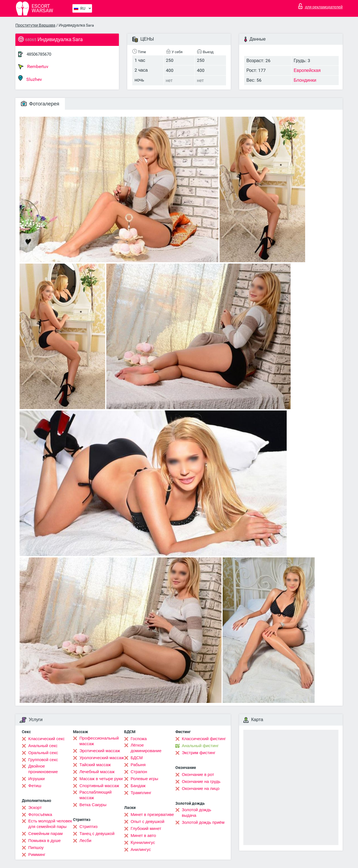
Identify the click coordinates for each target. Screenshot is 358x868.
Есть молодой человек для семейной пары (50, 824)
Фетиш (35, 786)
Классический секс (46, 739)
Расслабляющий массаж (96, 795)
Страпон (139, 772)
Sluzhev (30, 78)
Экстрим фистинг (199, 753)
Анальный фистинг (200, 746)
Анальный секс (43, 746)
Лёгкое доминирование (146, 748)
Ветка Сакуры (93, 805)
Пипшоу (36, 848)
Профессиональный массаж (99, 741)
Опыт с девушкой (148, 822)
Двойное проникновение (43, 769)
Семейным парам (45, 834)
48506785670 (39, 54)
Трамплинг (141, 793)
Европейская (307, 70)
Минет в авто (143, 836)
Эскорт (35, 808)
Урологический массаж (102, 758)
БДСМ (137, 758)
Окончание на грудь (201, 782)
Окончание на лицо (201, 789)
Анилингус (141, 850)
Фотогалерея (40, 104)
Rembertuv (33, 67)
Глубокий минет (146, 829)
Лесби (85, 841)
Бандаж (138, 786)
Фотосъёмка (40, 815)
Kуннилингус (143, 843)
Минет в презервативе (152, 815)
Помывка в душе (44, 841)
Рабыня (138, 765)
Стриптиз (89, 827)
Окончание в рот (198, 775)
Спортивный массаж (99, 786)
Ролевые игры (144, 779)
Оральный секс (43, 753)
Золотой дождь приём (203, 822)
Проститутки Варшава (35, 25)
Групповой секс (43, 760)
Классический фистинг (204, 739)
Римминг (37, 855)
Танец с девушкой (97, 834)
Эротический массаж (100, 751)
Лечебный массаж (97, 772)
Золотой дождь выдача (196, 813)
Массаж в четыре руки (101, 779)
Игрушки (36, 779)
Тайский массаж (95, 765)
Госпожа (139, 739)
